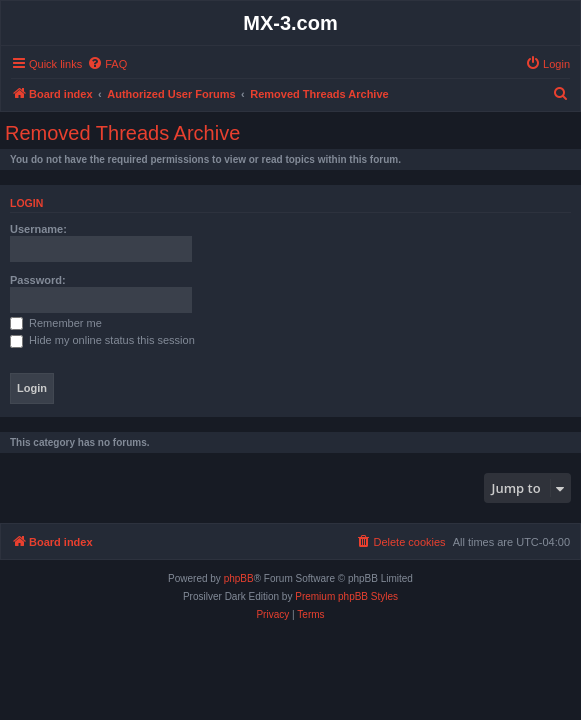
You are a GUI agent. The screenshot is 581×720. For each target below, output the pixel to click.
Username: (38, 229)
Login (26, 203)
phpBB (239, 578)
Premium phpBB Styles (346, 596)
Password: (38, 280)
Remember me (56, 323)
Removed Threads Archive (122, 133)
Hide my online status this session (102, 340)
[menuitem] (107, 64)
